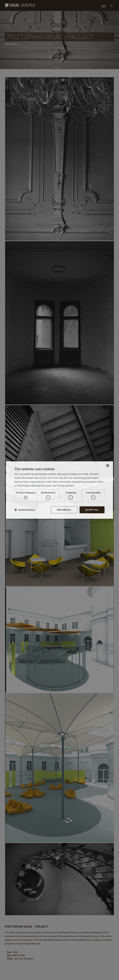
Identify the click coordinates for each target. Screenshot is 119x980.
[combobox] (108, 466)
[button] (25, 510)
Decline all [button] (64, 510)
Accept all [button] (92, 510)
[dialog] (59, 490)
